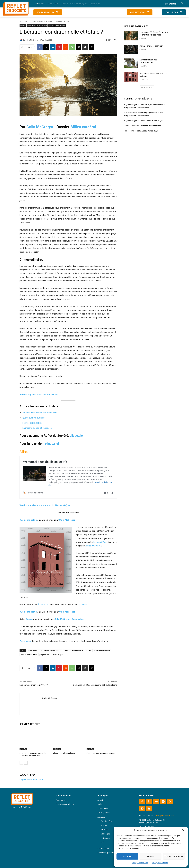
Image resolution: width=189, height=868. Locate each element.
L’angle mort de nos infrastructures (101, 753)
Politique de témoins (140, 863)
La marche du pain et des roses (37, 428)
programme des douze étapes (51, 655)
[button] (183, 830)
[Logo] (16, 9)
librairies (83, 604)
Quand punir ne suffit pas (34, 418)
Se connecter (170, 4)
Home (22, 21)
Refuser (151, 856)
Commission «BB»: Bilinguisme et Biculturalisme (95, 685)
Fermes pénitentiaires (32, 423)
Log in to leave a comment (31, 779)
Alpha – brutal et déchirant (64, 753)
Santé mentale (60, 25)
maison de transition (29, 655)
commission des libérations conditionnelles (44, 651)
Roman (29, 619)
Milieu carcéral (42, 25)
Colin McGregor (32, 40)
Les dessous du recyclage (152, 121)
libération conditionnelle (73, 651)
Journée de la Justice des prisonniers (40, 413)
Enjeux (29, 21)
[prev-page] (21, 763)
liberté (88, 651)
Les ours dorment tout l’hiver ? (34, 685)
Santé (51, 25)
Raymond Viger (100, 542)
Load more (147, 88)
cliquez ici (77, 436)
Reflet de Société (93, 546)
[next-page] (26, 763)
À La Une (23, 749)
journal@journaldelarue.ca (164, 816)
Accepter (127, 856)
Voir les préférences (174, 856)
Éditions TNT (44, 604)
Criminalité (37, 21)
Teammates (78, 619)
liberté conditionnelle (102, 651)
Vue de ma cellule (28, 520)
